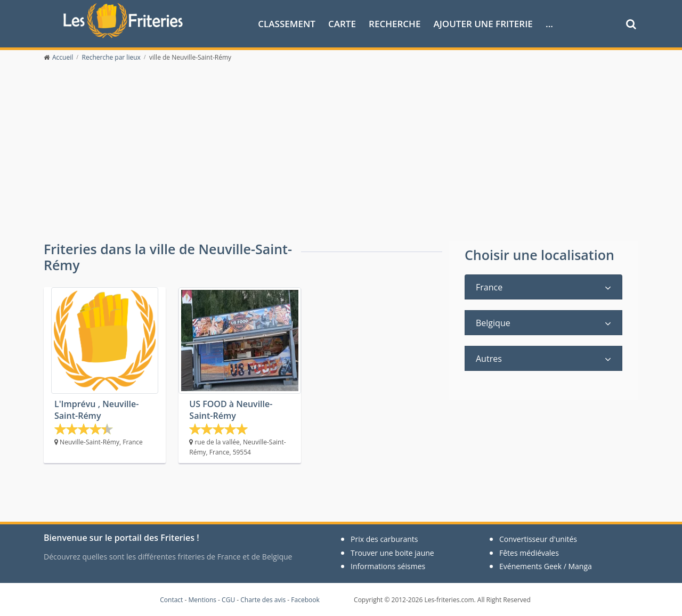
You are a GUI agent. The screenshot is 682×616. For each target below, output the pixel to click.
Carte (342, 23)
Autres (489, 359)
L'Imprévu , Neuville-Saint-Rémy (96, 410)
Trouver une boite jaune (392, 553)
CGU (228, 600)
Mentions (202, 600)
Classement (287, 23)
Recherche (395, 23)
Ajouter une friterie (483, 23)
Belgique (493, 323)
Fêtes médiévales (529, 553)
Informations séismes (388, 566)
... (549, 23)
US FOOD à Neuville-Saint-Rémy (231, 410)
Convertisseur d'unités (538, 539)
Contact (171, 600)
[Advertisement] (341, 161)
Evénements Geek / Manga (546, 566)
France (489, 287)
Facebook (305, 600)
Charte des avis (263, 600)
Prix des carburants (384, 539)
